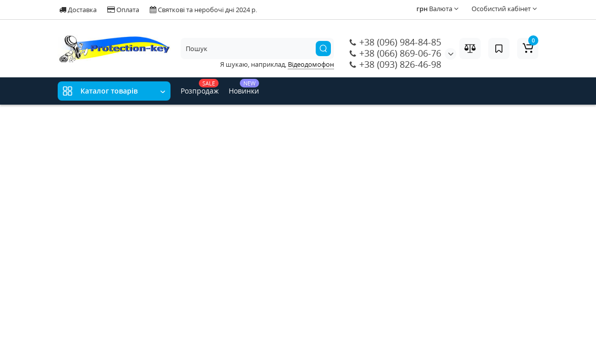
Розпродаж (200, 87)
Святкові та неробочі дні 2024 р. (203, 10)
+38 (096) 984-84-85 (395, 42)
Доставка (78, 10)
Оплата (123, 10)
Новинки (244, 87)
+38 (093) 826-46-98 (395, 64)
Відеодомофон (311, 64)
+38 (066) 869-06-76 (395, 53)
